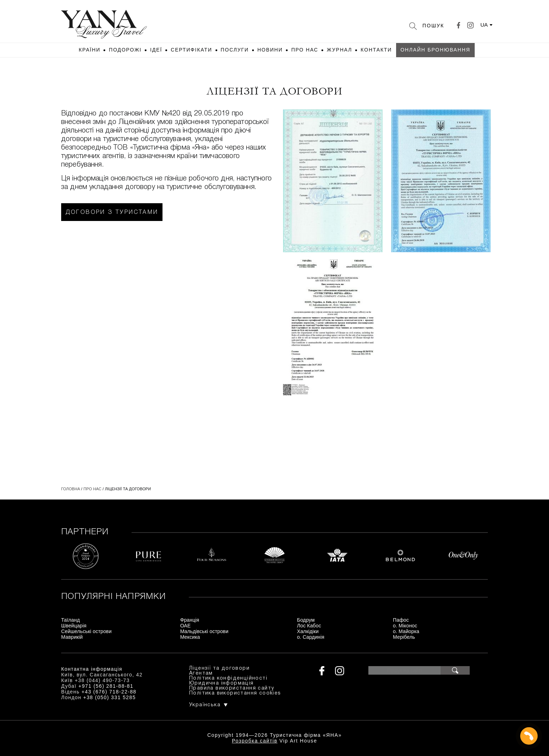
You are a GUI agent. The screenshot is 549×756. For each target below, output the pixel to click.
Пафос (401, 620)
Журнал (339, 50)
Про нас (305, 50)
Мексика (190, 637)
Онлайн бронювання (435, 50)
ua (484, 25)
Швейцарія (74, 626)
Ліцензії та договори (219, 668)
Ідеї (156, 50)
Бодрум (306, 620)
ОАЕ (186, 626)
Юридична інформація (222, 683)
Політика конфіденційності (228, 678)
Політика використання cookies (235, 693)
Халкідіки (308, 631)
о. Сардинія (311, 637)
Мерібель (404, 637)
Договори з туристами (112, 212)
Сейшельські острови (86, 631)
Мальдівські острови (204, 631)
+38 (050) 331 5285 (110, 697)
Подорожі (125, 50)
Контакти (376, 50)
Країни (89, 50)
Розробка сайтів (255, 741)
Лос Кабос (309, 626)
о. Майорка (406, 631)
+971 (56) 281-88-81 (106, 686)
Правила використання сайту (232, 688)
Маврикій (72, 637)
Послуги (235, 50)
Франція (190, 620)
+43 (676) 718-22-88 (109, 692)
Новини (270, 50)
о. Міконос (405, 626)
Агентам (201, 673)
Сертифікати (191, 50)
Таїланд (70, 620)
